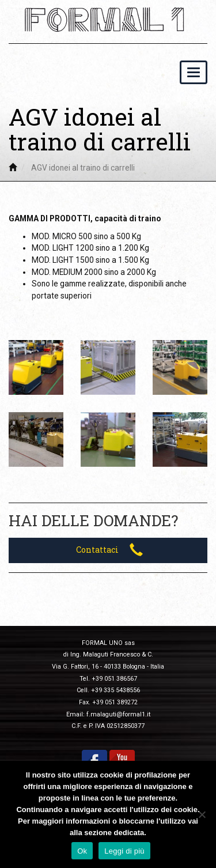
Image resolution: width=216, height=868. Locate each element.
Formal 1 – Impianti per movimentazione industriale (108, 20)
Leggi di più (124, 851)
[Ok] (202, 814)
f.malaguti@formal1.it (118, 714)
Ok (82, 851)
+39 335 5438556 (115, 690)
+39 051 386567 (114, 679)
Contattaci (109, 550)
